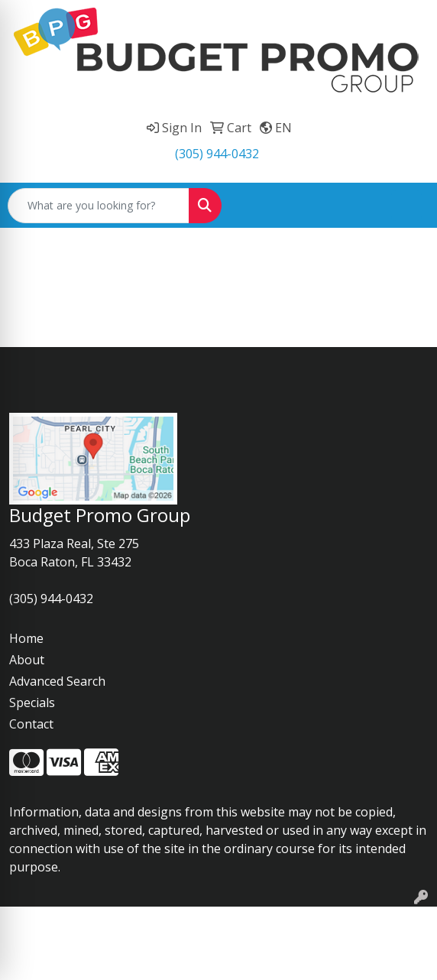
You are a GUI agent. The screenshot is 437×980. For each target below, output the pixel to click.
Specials (32, 703)
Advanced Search (57, 681)
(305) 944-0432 (217, 154)
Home (26, 638)
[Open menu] (406, 206)
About (27, 660)
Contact (31, 724)
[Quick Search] (99, 206)
